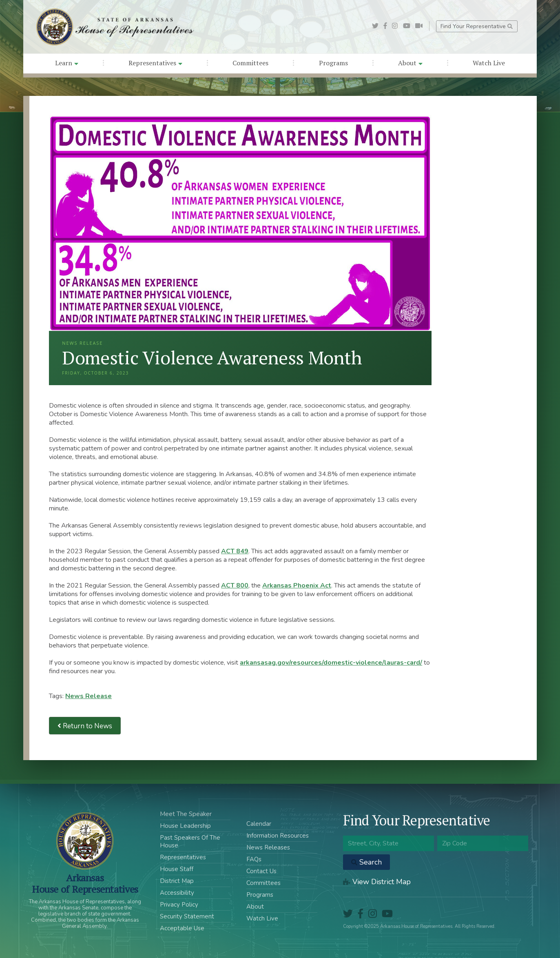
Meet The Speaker (186, 814)
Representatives (155, 63)
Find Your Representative (477, 26)
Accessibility (177, 893)
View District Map (377, 882)
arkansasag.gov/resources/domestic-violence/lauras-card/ (331, 663)
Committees (250, 63)
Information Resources (278, 836)
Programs (333, 63)
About (410, 63)
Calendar (259, 824)
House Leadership (185, 826)
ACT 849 (235, 551)
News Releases (268, 847)
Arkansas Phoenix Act (297, 585)
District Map (177, 881)
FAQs (254, 859)
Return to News (85, 726)
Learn (67, 63)
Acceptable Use (182, 928)
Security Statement (187, 916)
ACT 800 (235, 585)
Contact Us (261, 871)
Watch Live (489, 63)
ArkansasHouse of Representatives (85, 883)
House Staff (177, 869)
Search (366, 862)
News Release (89, 696)
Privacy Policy (179, 905)
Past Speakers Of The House (190, 842)
